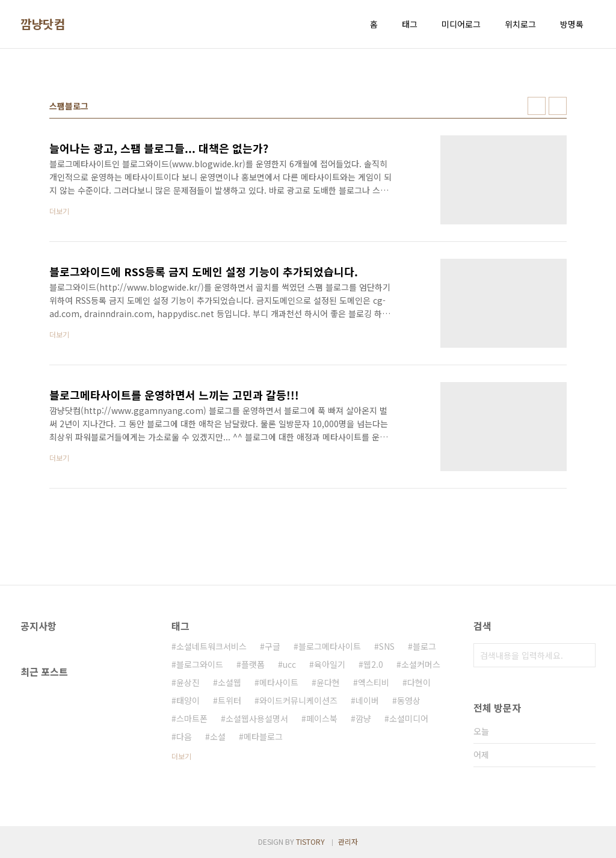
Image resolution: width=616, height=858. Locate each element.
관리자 (348, 841)
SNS (387, 646)
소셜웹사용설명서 (257, 718)
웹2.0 (373, 664)
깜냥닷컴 (43, 24)
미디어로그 (461, 24)
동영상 (409, 700)
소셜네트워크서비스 (211, 646)
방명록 (572, 24)
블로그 (424, 646)
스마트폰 (192, 718)
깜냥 (363, 718)
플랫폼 (253, 664)
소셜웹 (229, 682)
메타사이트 (279, 682)
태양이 (188, 700)
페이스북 (322, 718)
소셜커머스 (421, 664)
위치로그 (520, 24)
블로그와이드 (200, 664)
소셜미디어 (409, 718)
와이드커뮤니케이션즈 (298, 700)
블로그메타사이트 (330, 646)
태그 (410, 24)
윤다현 (328, 682)
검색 (584, 655)
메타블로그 (263, 736)
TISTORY (310, 841)
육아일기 (330, 664)
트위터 (229, 700)
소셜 (218, 736)
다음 (184, 736)
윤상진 (188, 682)
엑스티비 (374, 682)
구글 (273, 646)
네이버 (367, 700)
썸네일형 (537, 106)
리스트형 (558, 106)
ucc (289, 664)
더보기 (181, 756)
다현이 (419, 682)
